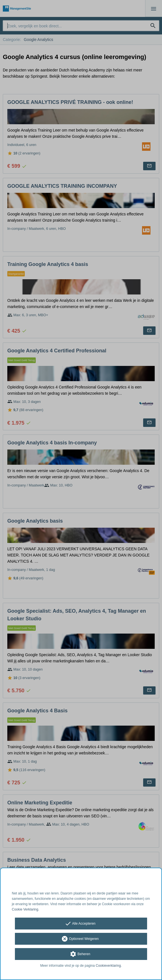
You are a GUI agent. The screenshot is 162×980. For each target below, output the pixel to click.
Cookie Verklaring (25, 909)
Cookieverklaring (108, 966)
